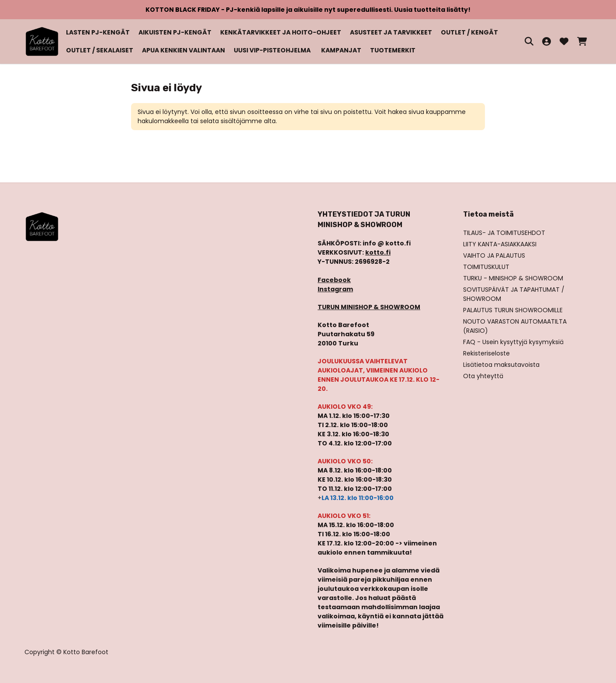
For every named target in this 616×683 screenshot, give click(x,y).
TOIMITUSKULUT (486, 267)
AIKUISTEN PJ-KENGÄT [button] (175, 32)
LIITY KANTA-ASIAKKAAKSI (500, 244)
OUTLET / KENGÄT (469, 32)
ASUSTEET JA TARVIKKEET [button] (391, 32)
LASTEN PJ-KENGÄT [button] (98, 32)
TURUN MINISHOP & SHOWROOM (369, 307)
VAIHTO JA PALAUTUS (494, 255)
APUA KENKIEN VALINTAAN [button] (183, 50)
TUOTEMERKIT (393, 50)
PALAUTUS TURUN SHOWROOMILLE (513, 310)
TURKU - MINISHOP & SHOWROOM (513, 278)
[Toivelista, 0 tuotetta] (564, 41)
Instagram (335, 289)
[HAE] (529, 41)
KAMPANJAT (341, 50)
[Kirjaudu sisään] (547, 41)
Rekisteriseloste (486, 353)
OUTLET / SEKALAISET (100, 50)
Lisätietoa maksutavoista (501, 365)
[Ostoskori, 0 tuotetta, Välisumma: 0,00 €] (582, 41)
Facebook (334, 280)
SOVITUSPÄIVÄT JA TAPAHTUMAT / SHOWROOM (514, 294)
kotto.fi (378, 252)
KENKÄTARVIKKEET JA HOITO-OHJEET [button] (281, 32)
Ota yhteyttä (483, 376)
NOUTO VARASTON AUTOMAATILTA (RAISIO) (515, 326)
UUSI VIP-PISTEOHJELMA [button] (272, 50)
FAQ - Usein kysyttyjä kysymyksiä (513, 342)
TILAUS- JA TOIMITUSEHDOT (504, 233)
